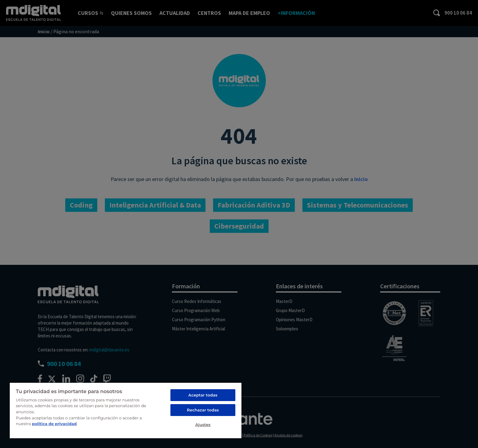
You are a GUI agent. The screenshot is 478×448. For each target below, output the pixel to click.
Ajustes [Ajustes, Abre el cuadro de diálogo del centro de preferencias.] (203, 425)
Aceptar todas (203, 395)
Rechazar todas (203, 410)
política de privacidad (54, 424)
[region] (126, 410)
